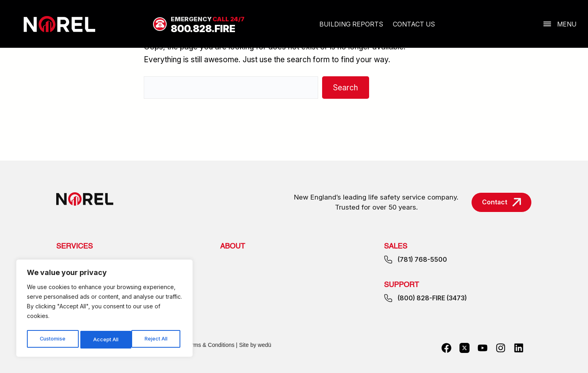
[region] (104, 310)
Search (345, 88)
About (233, 247)
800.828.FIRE (203, 29)
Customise (53, 339)
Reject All (105, 339)
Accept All (157, 339)
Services (75, 247)
